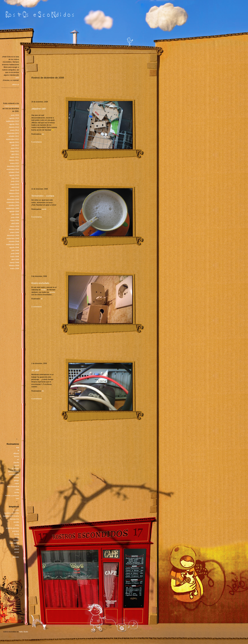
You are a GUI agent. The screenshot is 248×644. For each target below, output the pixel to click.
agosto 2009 (14, 211)
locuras (16, 540)
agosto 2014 (14, 118)
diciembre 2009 (13, 199)
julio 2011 (15, 145)
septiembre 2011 (13, 139)
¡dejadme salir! (39, 109)
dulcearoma (14, 519)
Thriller (44, 290)
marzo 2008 (14, 262)
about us (16, 84)
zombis (52, 292)
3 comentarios (37, 307)
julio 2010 (15, 178)
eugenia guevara (13, 528)
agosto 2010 (14, 175)
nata (17, 489)
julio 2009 (15, 214)
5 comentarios (37, 142)
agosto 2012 (14, 124)
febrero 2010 (14, 193)
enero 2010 (15, 196)
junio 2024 (15, 115)
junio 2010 (15, 181)
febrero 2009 (14, 229)
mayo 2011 (15, 151)
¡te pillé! (35, 370)
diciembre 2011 (13, 133)
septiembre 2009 (13, 208)
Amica (17, 456)
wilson (17, 549)
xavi (17, 498)
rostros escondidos (12, 106)
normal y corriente (12, 495)
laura (17, 537)
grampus (16, 531)
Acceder (16, 557)
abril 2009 (15, 223)
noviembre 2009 (13, 202)
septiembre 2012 (13, 121)
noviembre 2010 (13, 169)
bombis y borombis (12, 513)
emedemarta (14, 474)
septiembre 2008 (13, 244)
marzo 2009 (14, 226)
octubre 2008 (14, 241)
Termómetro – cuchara (43, 196)
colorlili (16, 465)
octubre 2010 (14, 172)
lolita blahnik (14, 543)
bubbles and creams (11, 516)
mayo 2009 (15, 220)
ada (18, 447)
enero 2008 (15, 268)
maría (17, 546)
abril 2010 (15, 187)
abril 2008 (15, 259)
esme (44, 209)
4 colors (16, 510)
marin (17, 483)
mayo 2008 (15, 256)
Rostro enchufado (40, 283)
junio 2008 (15, 253)
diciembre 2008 (13, 235)
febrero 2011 (14, 160)
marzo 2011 (14, 157)
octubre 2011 (14, 136)
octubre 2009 (14, 205)
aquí (17, 78)
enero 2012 (15, 130)
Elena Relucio (14, 471)
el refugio (15, 468)
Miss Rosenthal (13, 486)
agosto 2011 (14, 142)
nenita (17, 492)
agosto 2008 (14, 247)
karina (17, 534)
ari (43, 134)
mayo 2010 (15, 184)
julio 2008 (15, 250)
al (42, 299)
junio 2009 (15, 217)
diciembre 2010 (13, 166)
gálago (16, 480)
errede (16, 477)
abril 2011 (15, 154)
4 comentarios (37, 399)
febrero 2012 (14, 127)
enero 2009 (15, 232)
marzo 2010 (14, 190)
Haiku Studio (24, 632)
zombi (17, 552)
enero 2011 (15, 163)
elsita (17, 525)
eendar (16, 522)
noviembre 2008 (13, 238)
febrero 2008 (14, 265)
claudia (16, 462)
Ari (43, 391)
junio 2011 (15, 148)
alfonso (16, 453)
